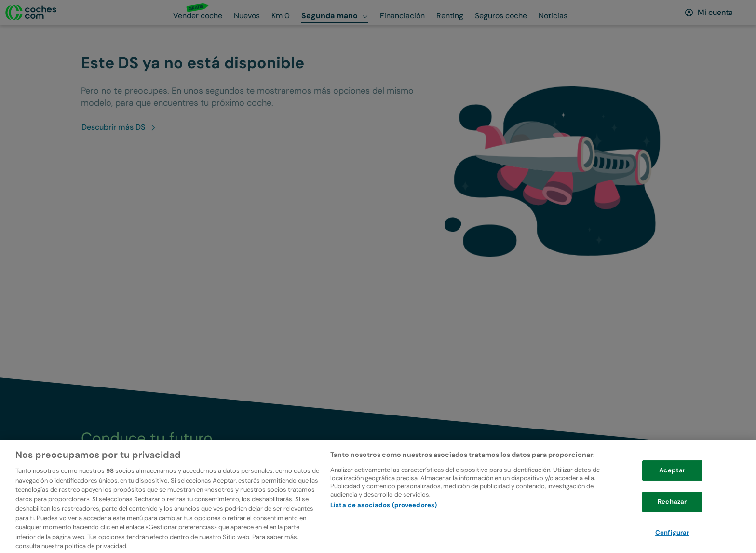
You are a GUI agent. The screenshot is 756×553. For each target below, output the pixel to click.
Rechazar (672, 514)
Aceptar (672, 483)
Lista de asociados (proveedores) (384, 518)
